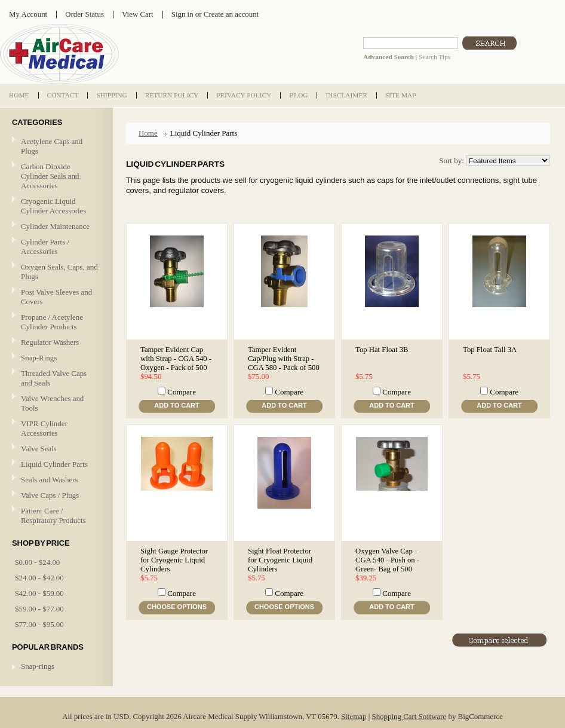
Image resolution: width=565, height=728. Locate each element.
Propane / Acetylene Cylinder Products (52, 322)
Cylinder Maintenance (55, 226)
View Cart (138, 14)
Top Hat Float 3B (382, 350)
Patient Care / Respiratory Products (55, 516)
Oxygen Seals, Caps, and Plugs (59, 272)
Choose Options (177, 607)
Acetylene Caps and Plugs (52, 146)
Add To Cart (176, 405)
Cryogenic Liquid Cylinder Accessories (53, 206)
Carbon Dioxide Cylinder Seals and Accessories (50, 176)
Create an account (231, 14)
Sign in (182, 14)
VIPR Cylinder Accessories (44, 428)
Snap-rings (38, 666)
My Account (28, 14)
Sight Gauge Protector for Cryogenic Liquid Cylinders (174, 560)
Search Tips (435, 57)
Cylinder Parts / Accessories (45, 247)
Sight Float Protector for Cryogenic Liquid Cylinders (280, 560)
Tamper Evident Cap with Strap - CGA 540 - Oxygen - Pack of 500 (176, 359)
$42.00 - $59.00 (39, 593)
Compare (182, 392)
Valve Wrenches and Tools (52, 403)
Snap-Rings (39, 358)
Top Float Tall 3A (490, 350)
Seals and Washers (50, 480)
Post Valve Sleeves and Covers (56, 297)
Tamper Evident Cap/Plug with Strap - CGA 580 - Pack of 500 (284, 359)
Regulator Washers (50, 342)
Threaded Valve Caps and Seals (54, 378)
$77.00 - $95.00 (39, 624)
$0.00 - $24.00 (37, 562)
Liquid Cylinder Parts (54, 464)
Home (148, 133)
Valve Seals (55, 449)
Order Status (85, 14)
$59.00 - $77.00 (39, 609)
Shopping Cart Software (409, 716)
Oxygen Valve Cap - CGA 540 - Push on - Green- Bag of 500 (387, 560)
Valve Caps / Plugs (55, 496)
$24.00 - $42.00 (39, 578)
